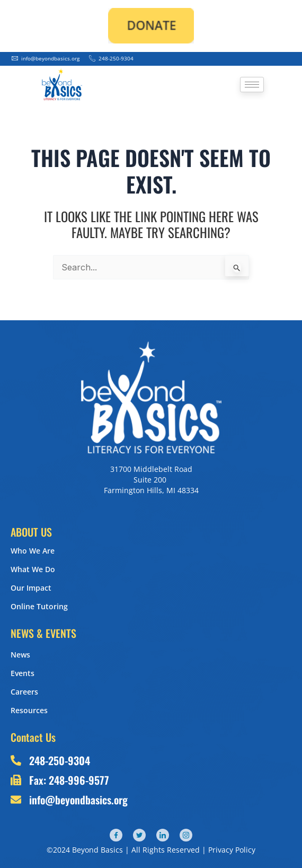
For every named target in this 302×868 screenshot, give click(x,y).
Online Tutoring (39, 606)
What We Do (33, 569)
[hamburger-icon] (252, 85)
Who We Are (33, 551)
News (20, 655)
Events (23, 673)
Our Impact (31, 588)
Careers (24, 692)
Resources (29, 710)
